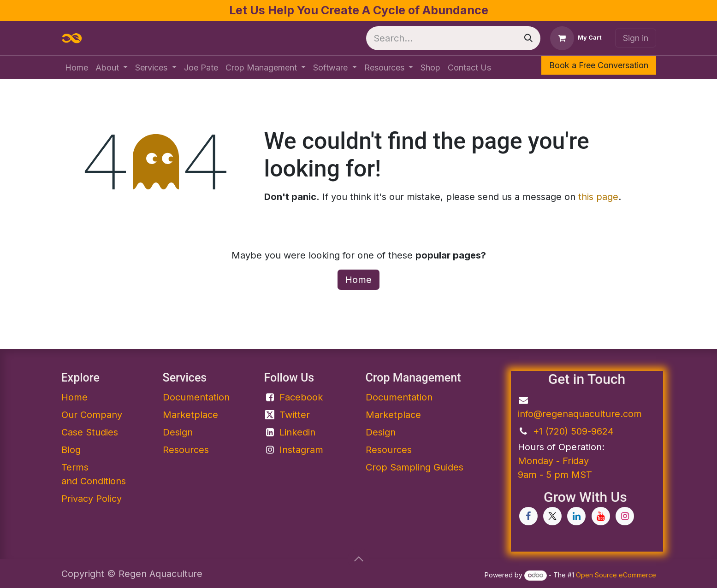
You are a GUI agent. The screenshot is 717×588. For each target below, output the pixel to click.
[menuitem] (77, 68)
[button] (359, 559)
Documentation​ (196, 397)
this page (598, 197)
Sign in (636, 38)
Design (178, 432)
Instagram (301, 450)
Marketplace (190, 415)
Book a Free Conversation (599, 65)
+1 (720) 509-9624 (573, 431)
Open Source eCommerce (616, 575)
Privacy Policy (92, 499)
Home (358, 280)
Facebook (301, 397)
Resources (186, 450)
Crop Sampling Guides (415, 467)
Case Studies (90, 432)
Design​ (381, 432)
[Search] (528, 38)
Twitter (295, 415)
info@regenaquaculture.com (580, 414)
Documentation (399, 397)
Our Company (92, 415)
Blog (71, 450)
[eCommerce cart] (576, 38)
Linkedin (297, 432)
